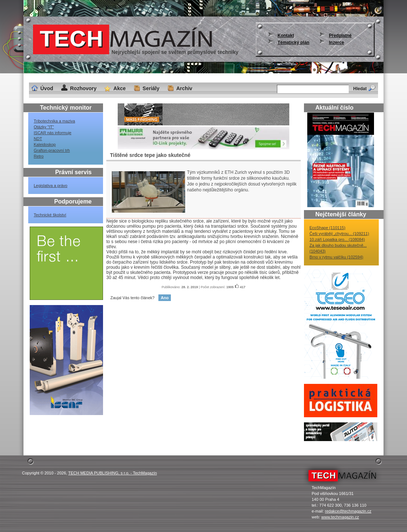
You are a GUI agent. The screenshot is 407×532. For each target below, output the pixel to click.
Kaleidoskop (45, 144)
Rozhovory (83, 88)
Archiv (184, 88)
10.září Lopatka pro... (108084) (337, 239)
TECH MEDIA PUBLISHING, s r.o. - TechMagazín (113, 473)
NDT (38, 139)
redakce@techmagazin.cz (348, 511)
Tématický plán (294, 43)
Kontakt (286, 36)
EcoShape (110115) (327, 228)
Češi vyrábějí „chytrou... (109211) (339, 234)
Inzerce (336, 43)
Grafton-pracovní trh (52, 150)
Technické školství (50, 215)
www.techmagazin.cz (340, 517)
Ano (164, 298)
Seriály (151, 88)
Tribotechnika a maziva (54, 121)
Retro (39, 156)
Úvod (47, 88)
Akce (119, 88)
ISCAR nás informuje (53, 133)
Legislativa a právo (51, 186)
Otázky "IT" (44, 127)
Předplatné (340, 36)
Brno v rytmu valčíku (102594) (336, 257)
